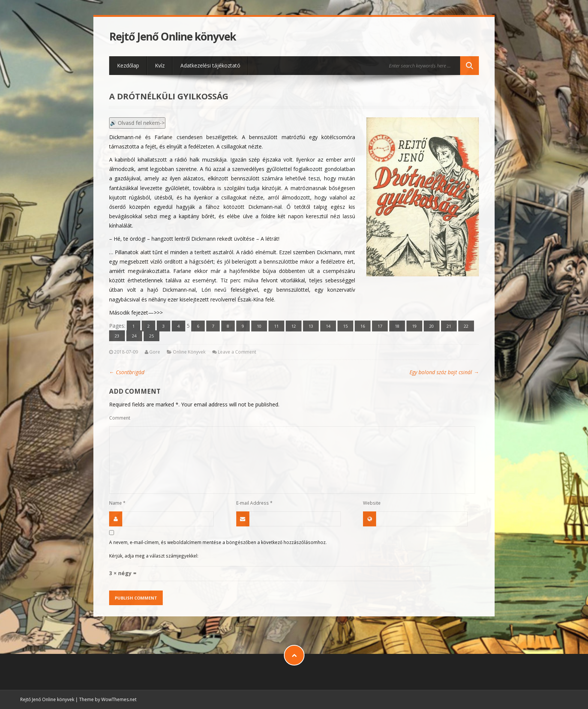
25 (151, 336)
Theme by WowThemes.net (108, 699)
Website (372, 503)
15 (345, 326)
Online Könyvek (189, 352)
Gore (155, 352)
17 (380, 326)
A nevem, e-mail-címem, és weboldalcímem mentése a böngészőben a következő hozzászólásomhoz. (218, 542)
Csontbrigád (127, 372)
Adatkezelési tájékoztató (210, 65)
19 (414, 326)
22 (466, 326)
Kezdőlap (128, 65)
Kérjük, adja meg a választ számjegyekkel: (154, 556)
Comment (120, 418)
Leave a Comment (237, 352)
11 (276, 326)
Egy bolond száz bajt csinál (444, 372)
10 (259, 326)
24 (134, 336)
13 (311, 326)
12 (294, 326)
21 (449, 326)
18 (397, 326)
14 (328, 326)
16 (363, 326)
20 (432, 326)
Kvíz (160, 65)
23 (117, 336)
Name (117, 503)
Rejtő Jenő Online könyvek (172, 37)
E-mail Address (254, 503)
